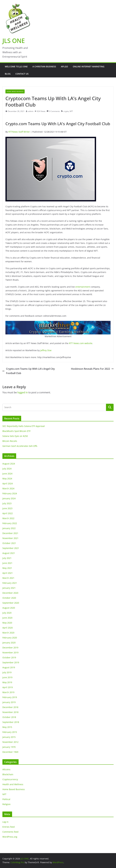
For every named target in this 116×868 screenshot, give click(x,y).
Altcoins (6, 769)
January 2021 (9, 588)
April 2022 (8, 513)
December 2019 (10, 648)
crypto (66, 111)
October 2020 (9, 598)
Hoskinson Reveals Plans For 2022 (92, 369)
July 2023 (7, 503)
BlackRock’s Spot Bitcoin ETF (16, 431)
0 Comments (53, 111)
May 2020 (7, 623)
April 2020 (8, 628)
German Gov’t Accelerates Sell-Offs (20, 446)
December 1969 (10, 752)
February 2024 (10, 493)
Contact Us (22, 74)
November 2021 (10, 538)
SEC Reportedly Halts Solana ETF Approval (24, 426)
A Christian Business (44, 67)
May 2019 (7, 682)
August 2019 (9, 667)
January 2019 (9, 702)
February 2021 (10, 583)
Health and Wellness (13, 784)
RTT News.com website (81, 343)
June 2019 (7, 677)
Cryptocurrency (10, 779)
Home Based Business (15, 91)
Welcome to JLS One (16, 67)
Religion (6, 804)
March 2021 (8, 578)
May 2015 (7, 727)
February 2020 (10, 638)
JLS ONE (14, 41)
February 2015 (10, 732)
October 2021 (9, 543)
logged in (23, 392)
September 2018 (11, 722)
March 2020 (8, 633)
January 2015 (9, 737)
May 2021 (7, 568)
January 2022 (9, 528)
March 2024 (8, 488)
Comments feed (10, 832)
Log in (5, 822)
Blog (8, 74)
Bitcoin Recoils (10, 441)
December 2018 (10, 707)
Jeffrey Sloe (46, 350)
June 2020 (7, 618)
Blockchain (8, 774)
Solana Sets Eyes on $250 (15, 436)
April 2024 (8, 483)
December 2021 (10, 533)
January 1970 (9, 747)
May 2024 (7, 479)
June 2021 (7, 563)
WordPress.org (10, 837)
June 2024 (7, 474)
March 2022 (8, 518)
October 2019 (9, 657)
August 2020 (9, 608)
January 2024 (9, 498)
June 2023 (7, 508)
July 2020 (7, 613)
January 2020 (9, 643)
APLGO (64, 67)
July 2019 (7, 672)
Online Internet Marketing (89, 67)
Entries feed (9, 827)
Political (6, 799)
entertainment (83, 287)
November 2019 (10, 653)
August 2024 (9, 464)
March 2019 (8, 692)
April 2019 (8, 687)
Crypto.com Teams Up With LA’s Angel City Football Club (29, 371)
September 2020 (11, 603)
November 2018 (10, 712)
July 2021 (7, 558)
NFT (71, 111)
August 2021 (9, 553)
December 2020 (10, 593)
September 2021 (11, 548)
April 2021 (8, 573)
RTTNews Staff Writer (19, 132)
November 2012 (10, 742)
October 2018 (9, 717)
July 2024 (7, 469)
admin (31, 111)
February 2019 (10, 697)
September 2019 (11, 662)
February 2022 (10, 523)
